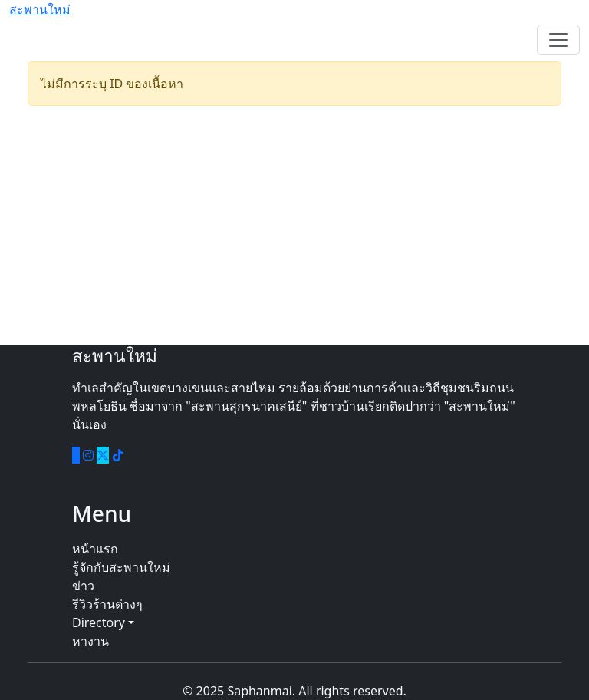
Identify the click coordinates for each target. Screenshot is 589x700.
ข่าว (83, 586)
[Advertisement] (294, 226)
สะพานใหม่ (40, 9)
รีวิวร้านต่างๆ (107, 604)
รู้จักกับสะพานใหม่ (121, 567)
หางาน (90, 641)
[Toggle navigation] (558, 40)
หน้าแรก (95, 549)
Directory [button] (103, 622)
